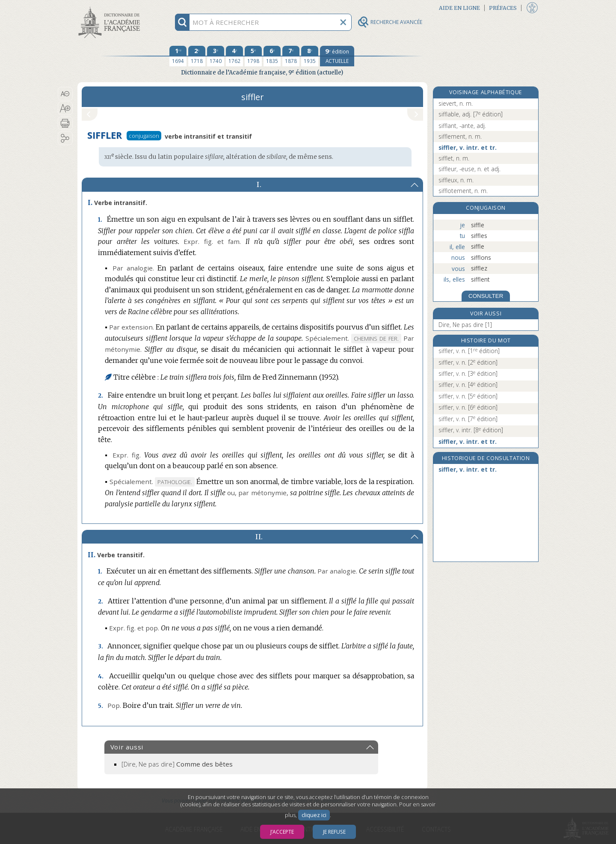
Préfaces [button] (503, 8)
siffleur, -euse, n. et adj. (469, 169)
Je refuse (334, 832)
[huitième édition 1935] (310, 56)
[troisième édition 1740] (216, 56)
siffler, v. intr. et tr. (468, 147)
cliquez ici (314, 815)
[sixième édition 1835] (272, 56)
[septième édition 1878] (291, 56)
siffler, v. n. (469, 351)
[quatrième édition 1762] (234, 56)
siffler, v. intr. (471, 430)
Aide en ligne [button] (459, 8)
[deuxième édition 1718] (197, 56)
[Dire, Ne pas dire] (177, 764)
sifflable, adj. (471, 114)
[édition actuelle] (337, 56)
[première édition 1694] (178, 56)
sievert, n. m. (456, 103)
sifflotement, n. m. (463, 191)
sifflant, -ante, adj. (462, 126)
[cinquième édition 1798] (253, 56)
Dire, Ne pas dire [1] (465, 325)
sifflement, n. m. (460, 136)
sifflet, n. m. (454, 158)
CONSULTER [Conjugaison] (486, 296)
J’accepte (282, 832)
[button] (65, 94)
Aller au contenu (111, 7)
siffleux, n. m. (456, 180)
